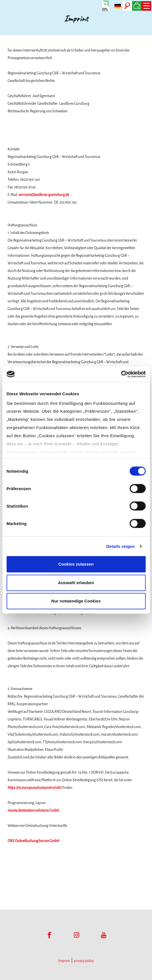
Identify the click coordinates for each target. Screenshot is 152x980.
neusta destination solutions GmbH (33, 811)
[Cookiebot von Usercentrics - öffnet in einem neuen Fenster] (121, 374)
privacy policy (84, 961)
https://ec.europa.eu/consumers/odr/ (35, 788)
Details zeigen (120, 546)
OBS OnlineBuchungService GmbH (34, 841)
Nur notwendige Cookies (76, 601)
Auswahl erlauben (76, 583)
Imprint (64, 961)
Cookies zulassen (76, 564)
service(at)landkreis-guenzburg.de (44, 195)
